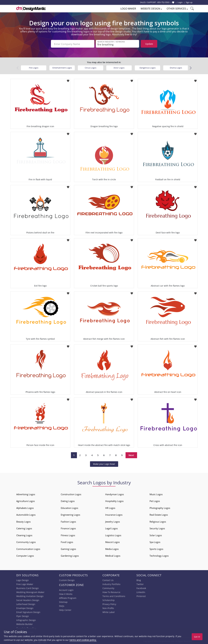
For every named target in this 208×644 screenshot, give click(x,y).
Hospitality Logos (114, 500)
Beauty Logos (23, 521)
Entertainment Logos (62, 67)
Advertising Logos (26, 494)
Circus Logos (91, 67)
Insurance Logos (114, 514)
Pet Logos (155, 500)
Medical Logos (113, 555)
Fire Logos (34, 67)
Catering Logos (24, 528)
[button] (191, 67)
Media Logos (112, 548)
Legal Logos (111, 528)
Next (131, 455)
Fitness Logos (68, 535)
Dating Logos (68, 500)
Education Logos (69, 507)
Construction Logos (71, 494)
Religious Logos (158, 521)
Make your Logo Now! (104, 463)
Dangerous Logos (148, 67)
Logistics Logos (113, 535)
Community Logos (26, 541)
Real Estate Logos (159, 514)
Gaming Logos (68, 548)
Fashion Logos (68, 521)
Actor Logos (119, 67)
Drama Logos (176, 67)
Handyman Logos (115, 494)
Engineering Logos (70, 514)
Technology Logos (159, 555)
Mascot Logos (112, 541)
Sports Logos (156, 548)
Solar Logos (156, 535)
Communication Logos (28, 548)
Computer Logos (25, 555)
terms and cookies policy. (83, 640)
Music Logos (156, 494)
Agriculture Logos (26, 500)
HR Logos (110, 507)
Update (149, 44)
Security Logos (157, 528)
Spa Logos (155, 541)
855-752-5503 (163, 2)
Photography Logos (160, 507)
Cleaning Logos (24, 535)
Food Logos (67, 541)
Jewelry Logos (113, 521)
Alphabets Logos (25, 507)
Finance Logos (68, 528)
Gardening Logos (70, 555)
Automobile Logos (26, 514)
